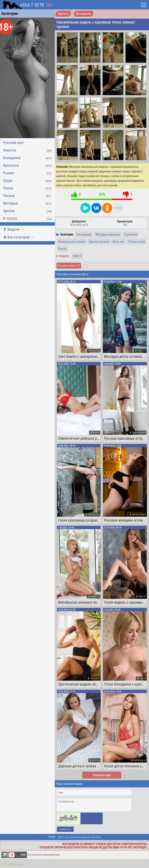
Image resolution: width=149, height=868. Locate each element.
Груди (8, 180)
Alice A (96, 760)
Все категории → (19, 237)
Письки (9, 196)
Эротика (63, 14)
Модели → (14, 229)
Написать (65, 831)
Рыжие (8, 173)
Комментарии (69, 266)
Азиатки (10, 150)
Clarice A (95, 678)
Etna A (96, 433)
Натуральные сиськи (71, 242)
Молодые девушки (108, 234)
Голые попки (137, 242)
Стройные (131, 234)
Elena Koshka (139, 433)
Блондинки (12, 158)
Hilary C (142, 351)
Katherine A (140, 760)
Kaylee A (95, 596)
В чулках (10, 218)
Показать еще (102, 775)
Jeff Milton (94, 514)
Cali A (143, 678)
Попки (8, 188)
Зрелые (9, 211)
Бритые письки (99, 242)
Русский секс (13, 143)
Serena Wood (139, 514)
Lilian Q (77, 256)
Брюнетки (11, 165)
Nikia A (142, 596)
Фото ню (118, 242)
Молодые (10, 203)
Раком (62, 249)
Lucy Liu (95, 351)
